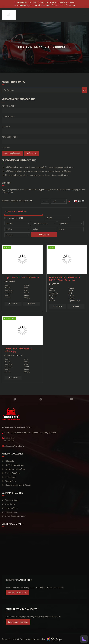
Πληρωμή (6, 147)
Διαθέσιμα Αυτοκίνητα (17, 593)
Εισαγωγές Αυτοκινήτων (18, 622)
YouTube (71, 399)
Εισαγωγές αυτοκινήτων (13, 469)
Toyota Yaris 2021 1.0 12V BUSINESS (22, 277)
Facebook (41, 399)
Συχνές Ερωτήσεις (11, 473)
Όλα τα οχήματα (10, 500)
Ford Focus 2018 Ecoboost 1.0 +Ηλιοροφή (18, 350)
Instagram (14, 399)
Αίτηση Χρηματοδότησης (14, 516)
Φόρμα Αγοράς (10, 512)
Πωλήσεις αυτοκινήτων (13, 465)
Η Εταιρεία (8, 461)
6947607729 (58, 5)
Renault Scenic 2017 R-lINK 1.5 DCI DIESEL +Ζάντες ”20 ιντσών (65, 279)
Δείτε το (13, 304)
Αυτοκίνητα (8, 504)
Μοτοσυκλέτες (10, 508)
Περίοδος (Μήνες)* (10, 137)
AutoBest (20, 639)
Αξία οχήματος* (9, 106)
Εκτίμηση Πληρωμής (12, 153)
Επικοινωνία (9, 477)
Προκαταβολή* (8, 116)
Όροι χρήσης (9, 481)
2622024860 (44, 5)
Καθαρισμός (32, 153)
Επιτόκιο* (6, 127)
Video (31, 304)
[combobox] (45, 201)
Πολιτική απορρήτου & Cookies (16, 485)
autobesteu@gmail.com (27, 5)
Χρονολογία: (9, 218)
